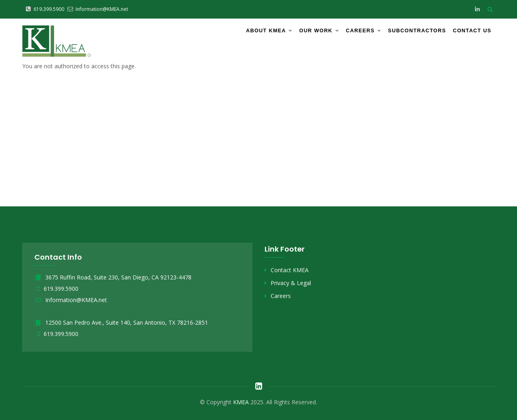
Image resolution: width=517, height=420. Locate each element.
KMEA (241, 402)
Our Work (299, 34)
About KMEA (244, 34)
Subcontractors (407, 34)
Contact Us (469, 34)
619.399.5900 (61, 289)
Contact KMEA (290, 270)
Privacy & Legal (291, 283)
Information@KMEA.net (71, 300)
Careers (348, 34)
